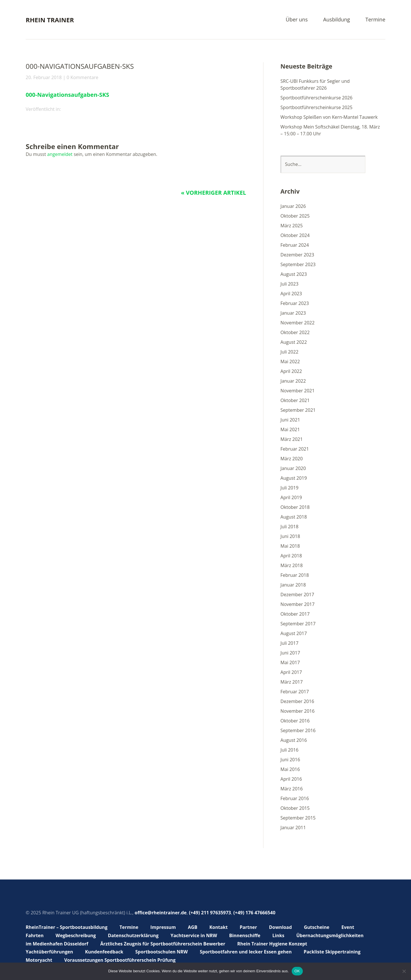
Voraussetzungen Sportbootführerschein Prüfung (121, 960)
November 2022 (298, 323)
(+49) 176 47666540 (254, 913)
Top (379, 961)
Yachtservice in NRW (195, 935)
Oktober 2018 (295, 507)
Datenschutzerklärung (134, 935)
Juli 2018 (290, 527)
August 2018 (294, 517)
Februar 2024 (295, 245)
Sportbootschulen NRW (162, 952)
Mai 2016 (290, 769)
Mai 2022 (290, 362)
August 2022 (294, 342)
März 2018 (292, 565)
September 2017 (298, 624)
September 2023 (298, 264)
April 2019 (291, 497)
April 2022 (291, 371)
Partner (250, 927)
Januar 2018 (293, 585)
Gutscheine (318, 927)
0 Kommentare (82, 77)
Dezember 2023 (297, 255)
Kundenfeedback (105, 952)
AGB (194, 927)
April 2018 (291, 556)
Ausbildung (337, 20)
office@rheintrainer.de (161, 913)
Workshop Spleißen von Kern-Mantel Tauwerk (329, 117)
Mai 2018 (290, 546)
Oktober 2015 (295, 808)
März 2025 (292, 226)
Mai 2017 (290, 662)
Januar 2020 (293, 468)
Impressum (164, 927)
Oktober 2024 (295, 235)
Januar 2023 (293, 313)
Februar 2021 (295, 449)
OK (297, 971)
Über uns (297, 20)
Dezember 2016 (297, 701)
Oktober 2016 (295, 721)
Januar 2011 (293, 828)
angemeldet (60, 154)
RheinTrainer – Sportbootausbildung (67, 927)
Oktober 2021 (295, 400)
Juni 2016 (290, 760)
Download (282, 927)
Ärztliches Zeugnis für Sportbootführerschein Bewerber (164, 944)
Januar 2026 (293, 206)
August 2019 (294, 478)
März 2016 (292, 789)
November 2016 (298, 711)
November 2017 (298, 604)
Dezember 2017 (297, 595)
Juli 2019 (290, 488)
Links (280, 935)
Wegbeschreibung (76, 935)
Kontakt (220, 927)
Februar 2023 (295, 303)
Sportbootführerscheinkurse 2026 (317, 98)
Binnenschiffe (246, 935)
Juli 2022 (290, 352)
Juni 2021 (290, 420)
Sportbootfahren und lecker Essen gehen (247, 952)
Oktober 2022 (295, 332)
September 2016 (298, 730)
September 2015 (298, 818)
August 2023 (294, 274)
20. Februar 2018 (44, 77)
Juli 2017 (290, 643)
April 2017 (291, 672)
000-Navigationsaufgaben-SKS (68, 95)
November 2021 (298, 391)
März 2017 (292, 682)
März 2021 (292, 439)
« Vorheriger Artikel (213, 193)
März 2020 (292, 459)
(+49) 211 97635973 (210, 913)
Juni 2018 (290, 536)
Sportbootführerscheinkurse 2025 (317, 107)
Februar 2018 (295, 575)
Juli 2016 (290, 750)
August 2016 (294, 740)
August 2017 (294, 633)
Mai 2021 (290, 429)
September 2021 (298, 410)
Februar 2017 (295, 692)
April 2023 (291, 294)
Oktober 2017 (295, 614)
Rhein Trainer (50, 20)
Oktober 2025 (295, 216)
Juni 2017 (290, 653)
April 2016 (291, 779)
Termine (375, 20)
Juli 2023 (290, 284)
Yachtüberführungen (50, 952)
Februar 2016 (295, 798)
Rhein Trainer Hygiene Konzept (274, 944)
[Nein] (404, 971)
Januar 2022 (293, 381)
